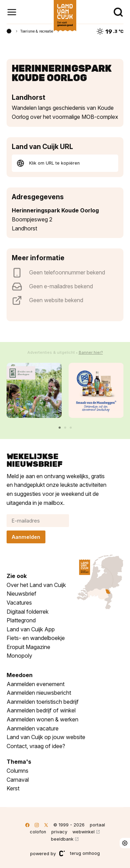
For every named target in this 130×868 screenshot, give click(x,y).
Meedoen (20, 675)
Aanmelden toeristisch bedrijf (43, 702)
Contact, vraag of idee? (36, 746)
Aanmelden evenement (36, 684)
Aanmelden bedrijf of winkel (41, 710)
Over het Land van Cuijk (36, 585)
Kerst (13, 788)
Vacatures (19, 603)
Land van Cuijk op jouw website (46, 737)
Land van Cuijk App (31, 629)
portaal (97, 825)
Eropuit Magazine (28, 647)
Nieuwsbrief (21, 594)
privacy (59, 832)
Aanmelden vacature (33, 728)
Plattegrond (21, 620)
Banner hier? (91, 352)
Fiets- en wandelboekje (36, 638)
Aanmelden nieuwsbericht (39, 693)
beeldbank (62, 839)
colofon (38, 832)
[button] (60, 428)
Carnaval (18, 780)
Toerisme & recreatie (37, 31)
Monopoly (19, 656)
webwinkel (84, 832)
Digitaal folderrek (28, 612)
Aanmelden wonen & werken (42, 719)
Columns (18, 771)
